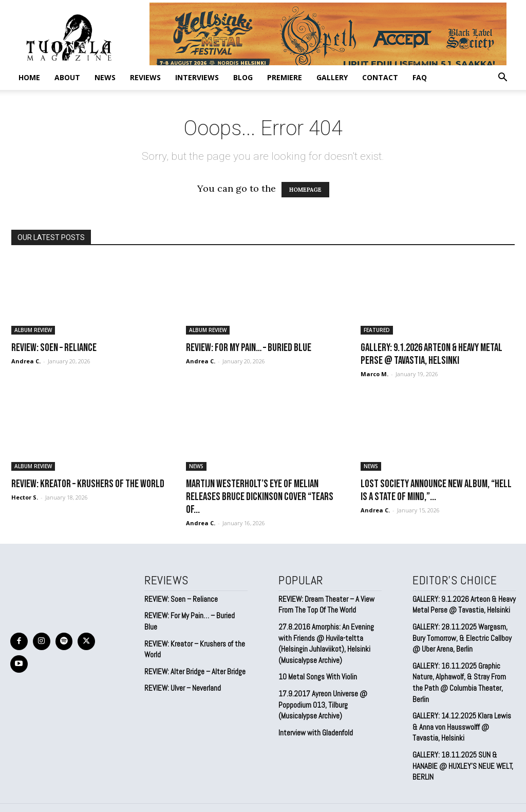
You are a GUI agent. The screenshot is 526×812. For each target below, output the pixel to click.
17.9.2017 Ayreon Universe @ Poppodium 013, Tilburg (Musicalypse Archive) (321, 699)
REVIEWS (145, 77)
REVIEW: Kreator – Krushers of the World (88, 484)
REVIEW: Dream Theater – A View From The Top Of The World (325, 603)
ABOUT (67, 77)
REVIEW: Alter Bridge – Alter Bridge (193, 659)
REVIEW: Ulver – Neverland (182, 675)
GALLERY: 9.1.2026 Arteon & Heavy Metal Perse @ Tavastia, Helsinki (431, 354)
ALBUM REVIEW (33, 330)
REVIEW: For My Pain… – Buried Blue (249, 348)
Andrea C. (26, 361)
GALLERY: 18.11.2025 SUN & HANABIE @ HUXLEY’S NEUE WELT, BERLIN (461, 746)
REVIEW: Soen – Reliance (54, 348)
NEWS (105, 77)
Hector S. (25, 497)
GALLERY (332, 77)
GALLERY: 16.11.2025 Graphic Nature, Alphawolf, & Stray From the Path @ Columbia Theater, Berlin (463, 672)
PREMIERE (285, 77)
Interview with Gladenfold (314, 726)
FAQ (420, 77)
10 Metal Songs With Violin (316, 672)
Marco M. (374, 374)
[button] (502, 78)
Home (29, 77)
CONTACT (380, 77)
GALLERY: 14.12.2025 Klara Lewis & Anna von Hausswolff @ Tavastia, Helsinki (462, 709)
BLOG (243, 77)
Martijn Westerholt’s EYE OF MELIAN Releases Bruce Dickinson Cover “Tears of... (260, 497)
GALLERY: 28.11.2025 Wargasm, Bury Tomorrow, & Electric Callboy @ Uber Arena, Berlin (464, 635)
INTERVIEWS (197, 77)
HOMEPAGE (305, 190)
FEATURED (377, 330)
